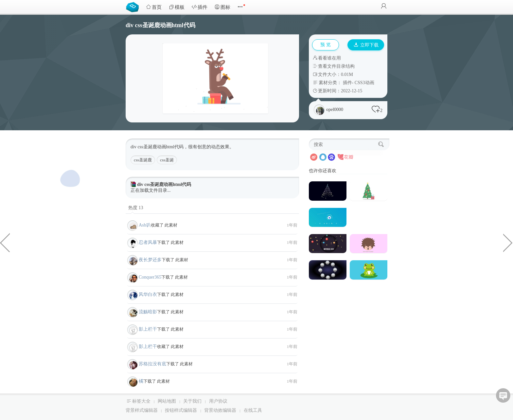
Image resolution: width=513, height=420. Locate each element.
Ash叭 (145, 225)
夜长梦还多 (150, 260)
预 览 (326, 45)
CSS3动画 (364, 83)
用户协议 (218, 401)
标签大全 (141, 401)
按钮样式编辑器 (181, 410)
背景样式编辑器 (142, 410)
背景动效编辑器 (220, 410)
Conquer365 (150, 277)
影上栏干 (148, 329)
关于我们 (192, 401)
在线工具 (253, 410)
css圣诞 (167, 160)
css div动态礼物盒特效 (5, 242)
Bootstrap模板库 (134, 7)
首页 (154, 7)
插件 (200, 7)
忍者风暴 (148, 242)
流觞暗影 (148, 312)
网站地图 (167, 401)
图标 (222, 7)
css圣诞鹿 (143, 160)
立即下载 (366, 45)
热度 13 (136, 208)
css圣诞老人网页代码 (508, 242)
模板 (177, 7)
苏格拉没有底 (152, 364)
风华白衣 (148, 294)
